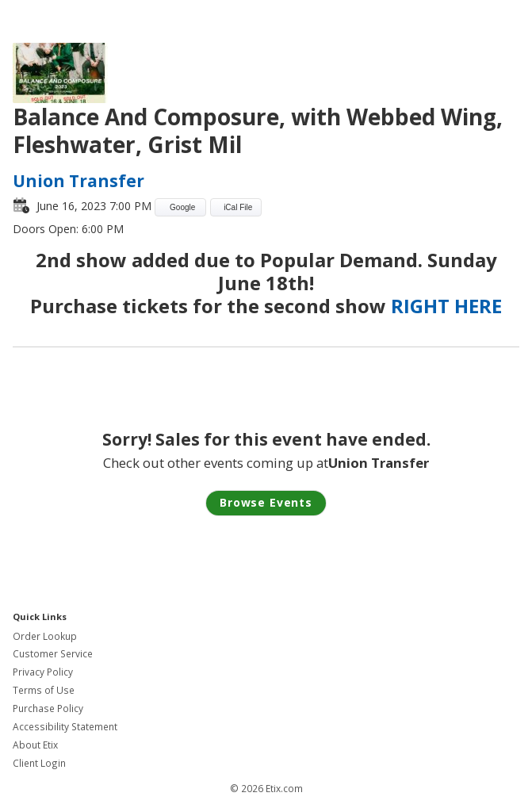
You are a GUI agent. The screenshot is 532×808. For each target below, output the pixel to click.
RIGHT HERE (446, 306)
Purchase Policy (48, 708)
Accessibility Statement (65, 727)
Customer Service (53, 654)
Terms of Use (44, 690)
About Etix (35, 745)
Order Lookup (45, 636)
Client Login (39, 763)
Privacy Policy (43, 672)
